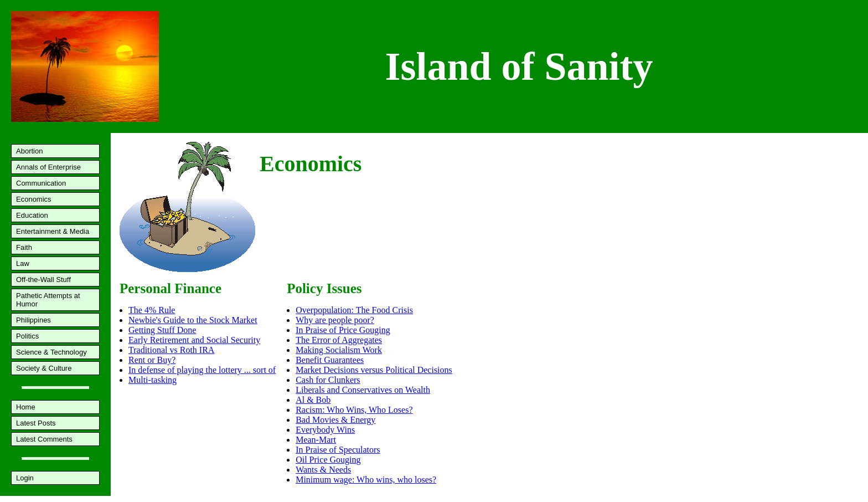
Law (23, 263)
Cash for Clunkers (328, 380)
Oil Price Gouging (328, 460)
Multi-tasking (153, 380)
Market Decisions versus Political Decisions (374, 370)
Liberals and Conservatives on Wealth (363, 390)
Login (25, 478)
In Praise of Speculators (338, 450)
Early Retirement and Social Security (194, 340)
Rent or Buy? (152, 360)
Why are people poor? (335, 320)
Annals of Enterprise (48, 167)
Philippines (33, 320)
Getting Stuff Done (162, 330)
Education (32, 215)
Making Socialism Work (339, 350)
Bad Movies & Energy (335, 420)
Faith (24, 247)
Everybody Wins (325, 430)
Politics (27, 336)
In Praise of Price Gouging (343, 330)
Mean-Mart (316, 440)
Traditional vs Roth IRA (171, 350)
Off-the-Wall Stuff (43, 280)
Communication (41, 183)
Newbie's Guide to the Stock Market (193, 320)
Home (26, 407)
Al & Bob (313, 400)
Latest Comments (44, 439)
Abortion (29, 151)
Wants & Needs (323, 470)
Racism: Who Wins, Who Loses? (354, 410)
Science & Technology (51, 352)
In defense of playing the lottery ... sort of (202, 370)
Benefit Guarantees (330, 360)
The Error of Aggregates (339, 340)
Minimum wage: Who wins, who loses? (366, 480)
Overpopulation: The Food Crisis (354, 310)
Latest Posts (36, 423)
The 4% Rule (152, 310)
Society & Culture (44, 368)
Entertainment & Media (53, 231)
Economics (34, 199)
